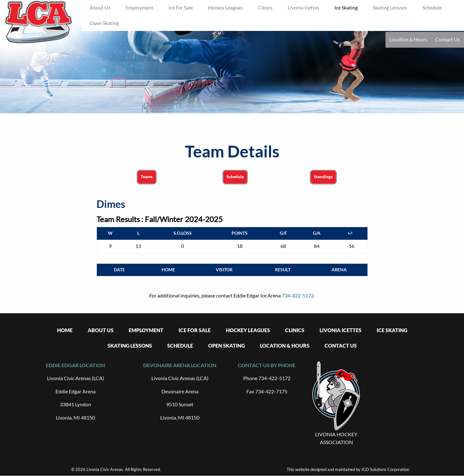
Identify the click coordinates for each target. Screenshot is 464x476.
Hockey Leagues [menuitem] (225, 7)
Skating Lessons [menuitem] (390, 7)
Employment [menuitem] (139, 7)
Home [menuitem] (65, 330)
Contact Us (448, 39)
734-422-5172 (298, 295)
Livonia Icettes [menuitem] (303, 7)
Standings (323, 177)
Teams (147, 177)
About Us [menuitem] (100, 7)
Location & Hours (408, 39)
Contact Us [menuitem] (341, 346)
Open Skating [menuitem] (104, 23)
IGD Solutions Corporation (385, 469)
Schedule (235, 177)
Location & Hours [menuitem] (285, 346)
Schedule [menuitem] (432, 7)
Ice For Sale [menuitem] (181, 7)
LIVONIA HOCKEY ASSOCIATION (336, 438)
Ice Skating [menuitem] (346, 7)
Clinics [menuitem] (265, 7)
